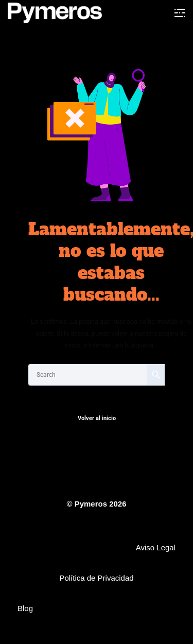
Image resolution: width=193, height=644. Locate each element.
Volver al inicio (97, 418)
